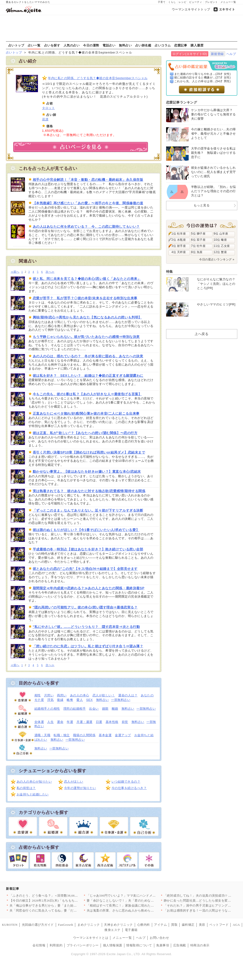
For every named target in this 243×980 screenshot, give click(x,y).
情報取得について (139, 945)
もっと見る (202, 205)
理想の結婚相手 (75, 709)
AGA (236, 925)
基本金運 (105, 735)
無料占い (125, 45)
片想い (49, 695)
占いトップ (16, 45)
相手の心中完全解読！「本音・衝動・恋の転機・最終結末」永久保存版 (88, 180)
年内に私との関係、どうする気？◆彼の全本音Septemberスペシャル (98, 78)
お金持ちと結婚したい (33, 794)
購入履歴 (197, 45)
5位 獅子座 (199, 234)
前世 (125, 722)
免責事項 (163, 945)
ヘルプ (231, 54)
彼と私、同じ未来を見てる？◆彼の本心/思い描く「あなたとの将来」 (87, 279)
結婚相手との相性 (47, 709)
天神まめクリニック (118, 925)
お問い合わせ (159, 938)
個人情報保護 (113, 945)
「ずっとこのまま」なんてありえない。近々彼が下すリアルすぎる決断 (88, 510)
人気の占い (72, 45)
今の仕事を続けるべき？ (129, 788)
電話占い (109, 45)
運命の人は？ (128, 695)
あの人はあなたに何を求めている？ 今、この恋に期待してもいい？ (86, 227)
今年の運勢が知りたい (80, 788)
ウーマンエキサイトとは (91, 938)
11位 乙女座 (222, 246)
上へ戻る (201, 334)
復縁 (60, 700)
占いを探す (52, 45)
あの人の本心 (80, 695)
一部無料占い (121, 700)
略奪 (70, 700)
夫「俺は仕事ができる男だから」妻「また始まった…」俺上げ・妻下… (61, 905)
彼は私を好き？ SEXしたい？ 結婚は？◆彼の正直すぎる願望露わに (88, 376)
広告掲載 (180, 945)
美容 (202, 925)
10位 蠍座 (220, 240)
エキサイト (227, 9)
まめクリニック (89, 925)
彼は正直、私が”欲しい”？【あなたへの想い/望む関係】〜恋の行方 (85, 433)
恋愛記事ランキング (182, 102)
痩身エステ (112, 930)
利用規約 (56, 945)
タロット (48, 108)
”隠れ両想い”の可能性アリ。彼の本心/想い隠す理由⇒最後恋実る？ (85, 607)
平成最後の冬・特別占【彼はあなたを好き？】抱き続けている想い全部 (88, 549)
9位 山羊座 (221, 234)
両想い (62, 695)
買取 (174, 925)
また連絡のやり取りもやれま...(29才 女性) (202, 74)
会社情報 (39, 945)
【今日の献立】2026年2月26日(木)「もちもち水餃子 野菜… (52, 901)
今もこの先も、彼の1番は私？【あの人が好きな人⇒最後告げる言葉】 (87, 394)
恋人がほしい (74, 782)
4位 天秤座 (179, 252)
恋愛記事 (181, 45)
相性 (38, 695)
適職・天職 (42, 735)
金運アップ (123, 735)
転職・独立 (62, 735)
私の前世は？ (26, 788)
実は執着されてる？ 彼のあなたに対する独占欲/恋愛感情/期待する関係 (89, 491)
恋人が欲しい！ (104, 695)
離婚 (115, 709)
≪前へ (15, 272)
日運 (99, 722)
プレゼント (211, 2)
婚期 (105, 709)
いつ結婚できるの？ (126, 782)
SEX (89, 700)
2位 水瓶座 (179, 240)
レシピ (183, 2)
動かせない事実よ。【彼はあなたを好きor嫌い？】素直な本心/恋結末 (87, 472)
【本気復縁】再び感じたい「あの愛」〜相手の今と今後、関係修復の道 (88, 203)
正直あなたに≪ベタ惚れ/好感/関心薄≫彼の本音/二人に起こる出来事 (86, 413)
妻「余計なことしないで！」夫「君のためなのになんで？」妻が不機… (138, 901)
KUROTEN (10, 925)
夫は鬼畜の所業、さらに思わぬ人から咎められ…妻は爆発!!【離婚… (136, 910)
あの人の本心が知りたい (34, 782)
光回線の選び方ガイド (38, 925)
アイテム (160, 925)
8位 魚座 (197, 252)
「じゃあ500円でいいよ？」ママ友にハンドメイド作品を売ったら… (136, 896)
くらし (172, 2)
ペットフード (219, 925)
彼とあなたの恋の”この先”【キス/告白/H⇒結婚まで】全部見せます (85, 569)
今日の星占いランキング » (217, 259)
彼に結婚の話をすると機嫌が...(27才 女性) (202, 77)
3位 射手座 (179, 246)
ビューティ (196, 2)
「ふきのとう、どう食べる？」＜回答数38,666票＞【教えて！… (56, 896)
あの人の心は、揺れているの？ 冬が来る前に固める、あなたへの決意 (88, 356)
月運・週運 (84, 722)
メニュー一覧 (228, 2)
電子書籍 (131, 930)
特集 (170, 272)
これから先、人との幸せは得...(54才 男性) (202, 81)
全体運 (39, 722)
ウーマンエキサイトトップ (191, 9)
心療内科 (144, 925)
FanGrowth (65, 925)
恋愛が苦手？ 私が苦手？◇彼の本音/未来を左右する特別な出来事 (85, 298)
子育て (162, 2)
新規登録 (217, 54)
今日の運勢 (91, 45)
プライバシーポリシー (83, 945)
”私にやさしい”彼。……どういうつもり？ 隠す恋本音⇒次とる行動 (86, 627)
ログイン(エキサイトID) (190, 54)
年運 (70, 722)
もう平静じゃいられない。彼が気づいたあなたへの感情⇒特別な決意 (86, 337)
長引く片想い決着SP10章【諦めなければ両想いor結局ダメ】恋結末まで (89, 452)
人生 (50, 722)
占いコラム (163, 45)
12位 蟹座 (220, 252)
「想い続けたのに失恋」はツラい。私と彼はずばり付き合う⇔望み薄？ (88, 646)
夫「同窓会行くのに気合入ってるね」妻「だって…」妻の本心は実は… (61, 910)
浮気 (50, 700)
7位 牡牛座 (199, 246)
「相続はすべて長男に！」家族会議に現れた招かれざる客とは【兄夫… (138, 905)
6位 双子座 (199, 240)
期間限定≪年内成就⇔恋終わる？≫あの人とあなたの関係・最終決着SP (89, 588)
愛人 (80, 700)
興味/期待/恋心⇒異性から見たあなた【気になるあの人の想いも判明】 (87, 317)
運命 (60, 722)
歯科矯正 (188, 925)
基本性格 (112, 722)
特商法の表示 (200, 945)
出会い (94, 709)
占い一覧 (34, 45)
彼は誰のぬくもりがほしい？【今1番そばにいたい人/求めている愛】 (86, 530)
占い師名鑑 (143, 45)
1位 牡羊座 (179, 234)
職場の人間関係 (84, 735)
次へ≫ (50, 272)
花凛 (45, 119)
